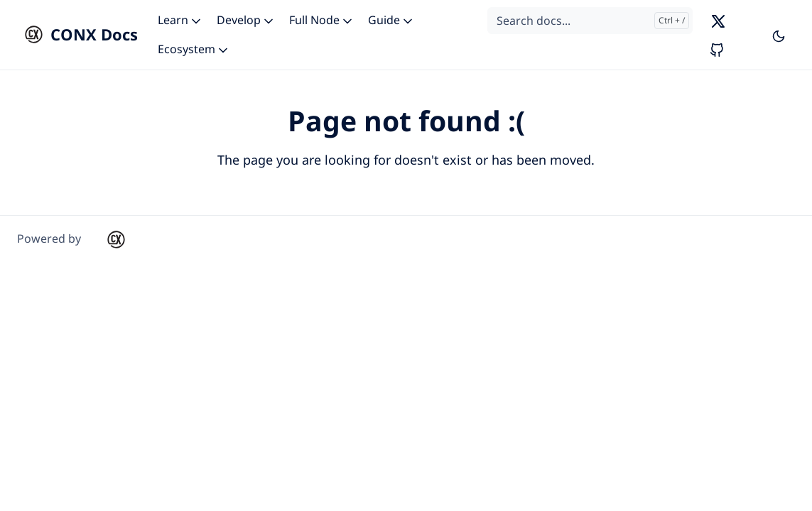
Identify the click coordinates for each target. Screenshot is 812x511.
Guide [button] (391, 20)
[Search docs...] (590, 21)
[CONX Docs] (77, 34)
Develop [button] (246, 20)
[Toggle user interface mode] (779, 35)
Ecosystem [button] (194, 49)
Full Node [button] (322, 20)
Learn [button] (180, 20)
